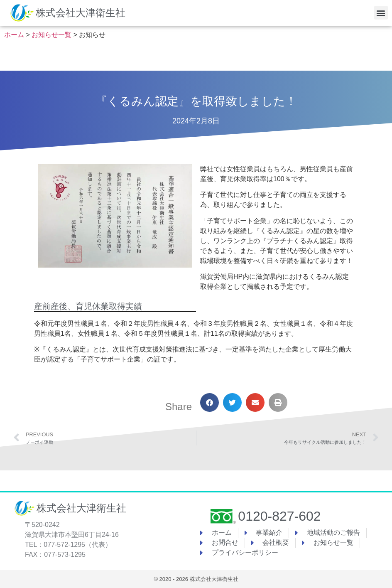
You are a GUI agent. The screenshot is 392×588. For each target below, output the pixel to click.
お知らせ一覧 (51, 35)
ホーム (14, 35)
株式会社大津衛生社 (81, 13)
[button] (381, 13)
